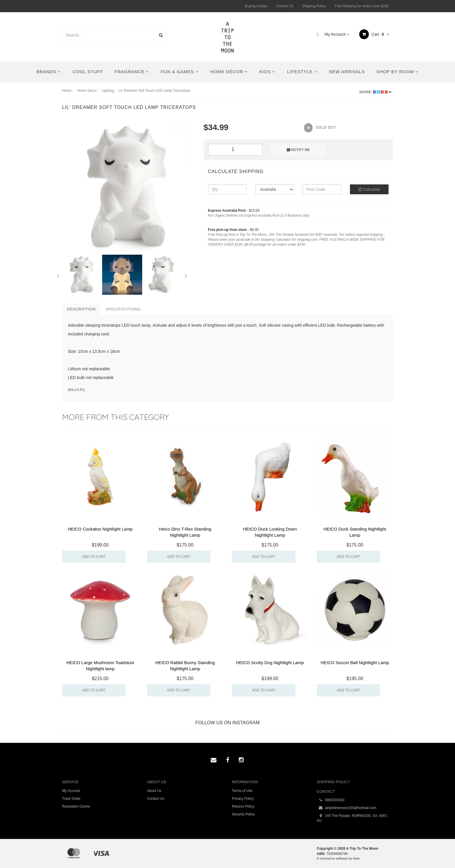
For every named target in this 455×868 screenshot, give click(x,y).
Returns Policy (243, 806)
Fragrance (132, 72)
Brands (49, 72)
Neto (356, 858)
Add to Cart (94, 557)
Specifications (123, 309)
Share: (375, 92)
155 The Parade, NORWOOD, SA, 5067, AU (352, 818)
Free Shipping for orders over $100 (362, 6)
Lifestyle (302, 72)
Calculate (369, 189)
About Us (154, 791)
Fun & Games (180, 72)
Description (81, 309)
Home (67, 91)
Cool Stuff (88, 72)
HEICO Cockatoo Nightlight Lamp (100, 529)
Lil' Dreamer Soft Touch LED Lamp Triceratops (155, 91)
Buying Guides (256, 6)
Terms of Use (242, 791)
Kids (267, 72)
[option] (129, 188)
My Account (331, 34)
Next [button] (186, 275)
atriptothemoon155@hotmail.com (347, 808)
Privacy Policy (243, 799)
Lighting (108, 91)
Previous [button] (58, 275)
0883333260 (331, 800)
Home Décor (229, 72)
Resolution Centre (76, 806)
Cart (374, 34)
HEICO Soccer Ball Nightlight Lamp (355, 663)
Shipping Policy (314, 6)
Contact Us (285, 6)
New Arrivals (347, 72)
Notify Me (298, 150)
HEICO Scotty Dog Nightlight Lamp (270, 663)
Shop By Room (397, 72)
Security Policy (243, 814)
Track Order (71, 799)
